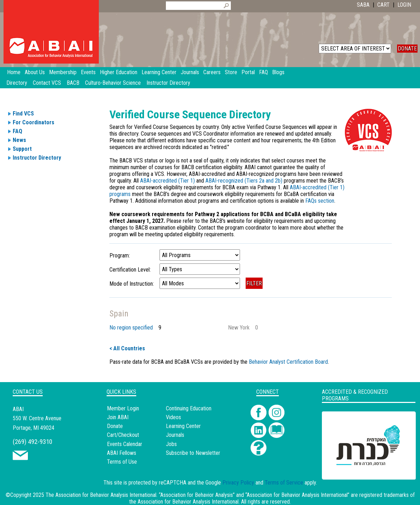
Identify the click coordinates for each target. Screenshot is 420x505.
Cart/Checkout (123, 435)
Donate (115, 426)
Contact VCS (47, 83)
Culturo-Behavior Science (113, 83)
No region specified (131, 328)
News (19, 140)
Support (22, 149)
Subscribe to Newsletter (193, 453)
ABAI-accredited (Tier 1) (168, 181)
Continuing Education (189, 408)
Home (14, 72)
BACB (73, 83)
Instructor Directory (168, 83)
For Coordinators (34, 122)
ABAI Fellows (122, 453)
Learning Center (183, 426)
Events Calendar (125, 444)
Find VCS (23, 114)
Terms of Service (284, 483)
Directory (17, 83)
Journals (175, 435)
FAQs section (320, 201)
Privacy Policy (238, 483)
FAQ (17, 131)
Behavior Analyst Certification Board (288, 362)
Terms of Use (122, 462)
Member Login (123, 408)
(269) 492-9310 (32, 442)
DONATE (407, 49)
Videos (173, 417)
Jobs (171, 444)
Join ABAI (118, 417)
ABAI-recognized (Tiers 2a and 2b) (244, 181)
